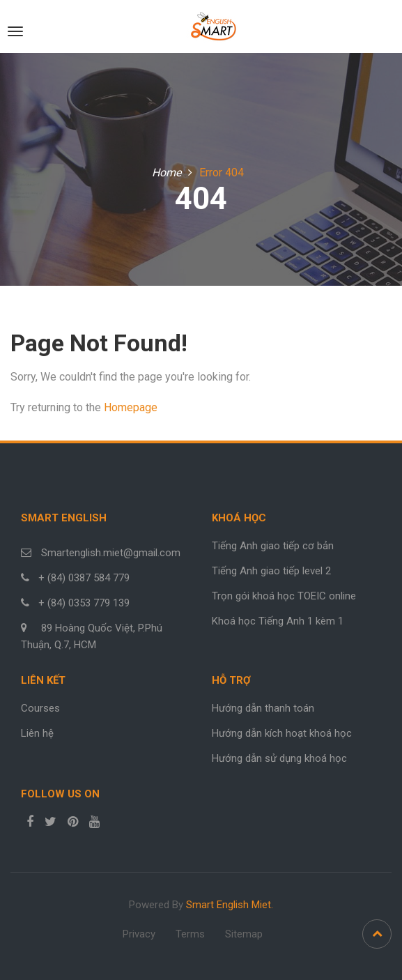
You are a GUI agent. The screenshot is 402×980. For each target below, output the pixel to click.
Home (167, 173)
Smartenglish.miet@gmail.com (109, 553)
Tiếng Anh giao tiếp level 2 (271, 571)
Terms (190, 934)
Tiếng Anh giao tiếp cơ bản (273, 546)
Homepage (131, 407)
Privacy (139, 934)
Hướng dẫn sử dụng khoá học (279, 758)
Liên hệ (37, 733)
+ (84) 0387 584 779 (84, 578)
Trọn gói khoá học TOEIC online (284, 596)
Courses (40, 708)
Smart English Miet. (230, 905)
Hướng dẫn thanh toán (263, 708)
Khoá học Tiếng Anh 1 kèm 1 (278, 621)
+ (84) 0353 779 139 (84, 603)
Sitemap (244, 934)
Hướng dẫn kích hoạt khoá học (282, 733)
